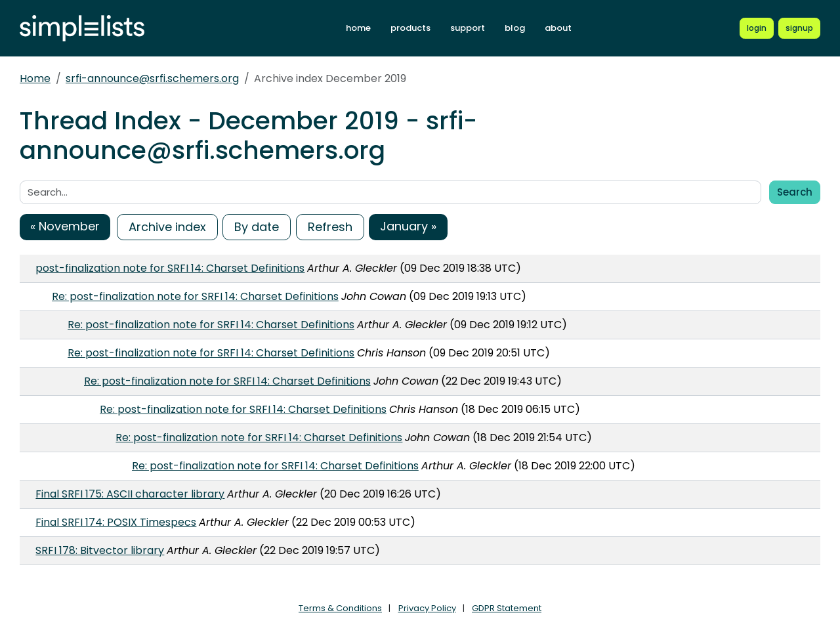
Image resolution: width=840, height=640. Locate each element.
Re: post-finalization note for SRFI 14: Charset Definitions (195, 296)
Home (35, 78)
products (410, 28)
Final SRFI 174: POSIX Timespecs (116, 522)
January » (408, 226)
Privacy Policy (427, 608)
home (358, 28)
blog (515, 28)
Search (795, 192)
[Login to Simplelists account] (757, 28)
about (558, 28)
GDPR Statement (507, 608)
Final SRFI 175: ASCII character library (130, 494)
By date (257, 227)
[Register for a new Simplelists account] (799, 28)
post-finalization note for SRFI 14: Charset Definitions (170, 268)
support (468, 28)
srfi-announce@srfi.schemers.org (152, 78)
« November (65, 226)
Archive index (167, 227)
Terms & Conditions (340, 608)
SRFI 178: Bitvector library (100, 550)
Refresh (330, 227)
